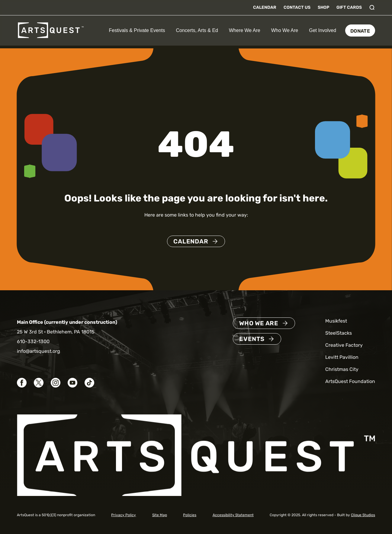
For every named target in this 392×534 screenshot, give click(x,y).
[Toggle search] (372, 8)
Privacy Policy (124, 515)
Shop (323, 7)
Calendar (265, 7)
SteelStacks (339, 333)
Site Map (160, 515)
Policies (190, 515)
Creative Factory (344, 345)
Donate (360, 31)
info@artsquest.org (39, 351)
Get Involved (323, 30)
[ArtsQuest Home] (51, 30)
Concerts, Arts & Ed (197, 30)
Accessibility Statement (233, 515)
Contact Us (297, 7)
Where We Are (245, 30)
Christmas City (342, 369)
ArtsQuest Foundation (350, 381)
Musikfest (336, 321)
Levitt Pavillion (342, 357)
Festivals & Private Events (137, 30)
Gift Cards (349, 7)
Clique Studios (363, 515)
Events (252, 339)
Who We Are (285, 30)
